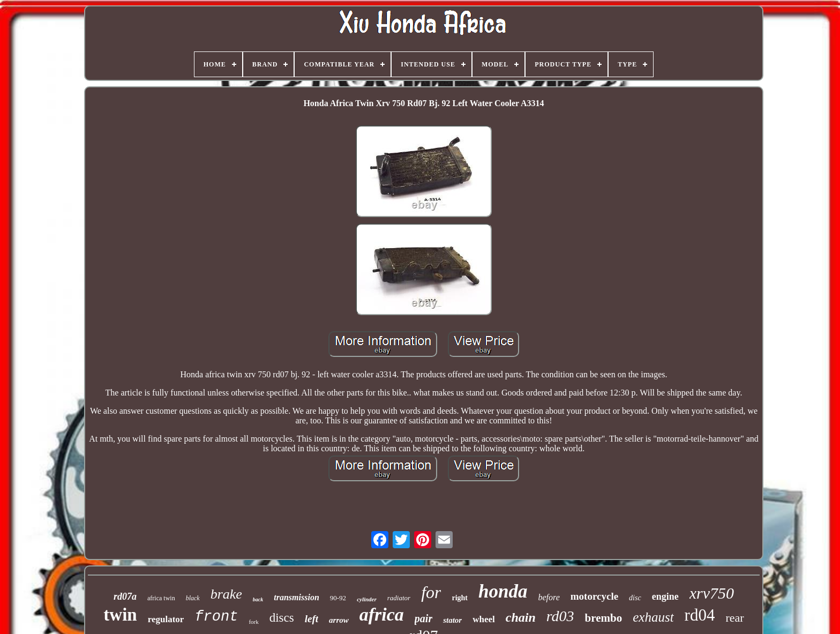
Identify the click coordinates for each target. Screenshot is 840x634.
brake (226, 594)
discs (282, 618)
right (460, 598)
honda (503, 591)
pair (423, 618)
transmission (296, 597)
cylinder (367, 599)
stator (452, 620)
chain (521, 617)
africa (382, 614)
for (431, 592)
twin (120, 615)
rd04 (700, 615)
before (549, 597)
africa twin (161, 598)
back (258, 599)
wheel (484, 619)
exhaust (653, 617)
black (193, 598)
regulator (166, 619)
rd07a (125, 596)
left (312, 619)
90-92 (338, 598)
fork (253, 622)
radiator (399, 598)
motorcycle (594, 596)
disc (635, 598)
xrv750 (712, 593)
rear (734, 618)
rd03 (560, 616)
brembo (604, 618)
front (216, 617)
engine (665, 596)
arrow (339, 620)
